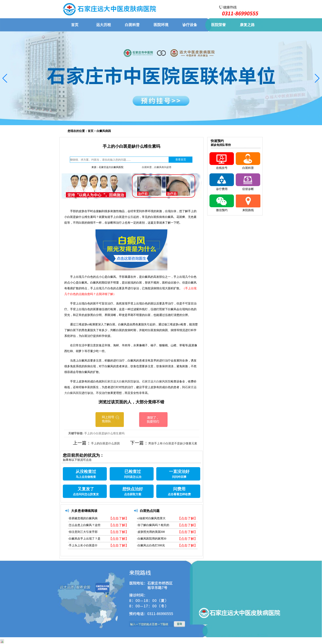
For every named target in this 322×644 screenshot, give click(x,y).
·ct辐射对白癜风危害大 (151, 518)
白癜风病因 (104, 131)
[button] (5, 78)
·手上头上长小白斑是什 (83, 545)
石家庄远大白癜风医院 (119, 381)
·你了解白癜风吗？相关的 (153, 525)
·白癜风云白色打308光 (151, 545)
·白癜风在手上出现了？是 (84, 539)
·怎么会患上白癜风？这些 (84, 525)
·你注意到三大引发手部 (83, 532)
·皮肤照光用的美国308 (151, 532)
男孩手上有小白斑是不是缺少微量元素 (173, 443)
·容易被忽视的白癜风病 (83, 518)
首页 (91, 131)
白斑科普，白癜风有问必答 (157, 167)
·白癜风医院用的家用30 (152, 539)
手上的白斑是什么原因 (105, 443)
